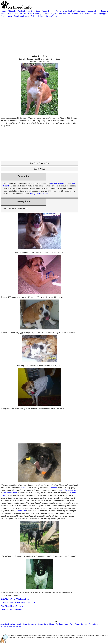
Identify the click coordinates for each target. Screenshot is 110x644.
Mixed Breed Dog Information (12, 606)
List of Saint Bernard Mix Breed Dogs (15, 599)
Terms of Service (6, 626)
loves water (21, 511)
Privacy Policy (94, 624)
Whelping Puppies (101, 14)
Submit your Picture (21, 16)
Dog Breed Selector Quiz (34, 14)
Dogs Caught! (51, 14)
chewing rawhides (10, 493)
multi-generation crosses (39, 194)
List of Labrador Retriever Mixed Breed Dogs (18, 602)
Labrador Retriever (57, 183)
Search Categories (15, 14)
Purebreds (22, 11)
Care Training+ (86, 14)
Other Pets (62, 14)
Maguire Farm (69, 624)
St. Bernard (53, 488)
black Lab (24, 488)
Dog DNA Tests (40, 169)
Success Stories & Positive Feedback (50, 624)
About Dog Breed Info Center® (11, 624)
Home (3, 11)
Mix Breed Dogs (34, 11)
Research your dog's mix (51, 11)
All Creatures (73, 14)
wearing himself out (69, 490)
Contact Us (17, 626)
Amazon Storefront (81, 624)
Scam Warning (52, 16)
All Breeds (12, 11)
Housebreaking (93, 11)
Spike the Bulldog (37, 16)
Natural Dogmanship (29, 624)
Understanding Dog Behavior (74, 11)
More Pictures (6, 16)
